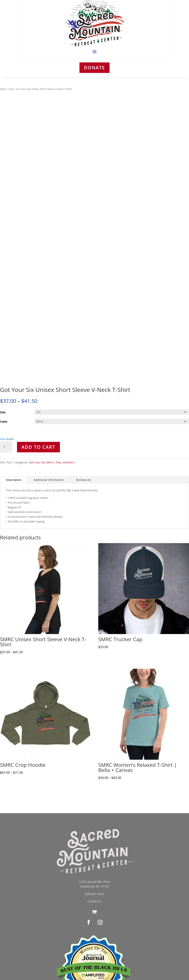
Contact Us (95, 901)
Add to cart (38, 447)
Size (3, 412)
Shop (3, 89)
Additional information (49, 480)
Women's (69, 462)
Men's (50, 462)
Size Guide (7, 439)
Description (14, 480)
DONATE (94, 68)
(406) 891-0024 (94, 894)
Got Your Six (37, 462)
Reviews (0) (84, 480)
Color (4, 422)
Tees (11, 89)
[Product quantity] (6, 447)
